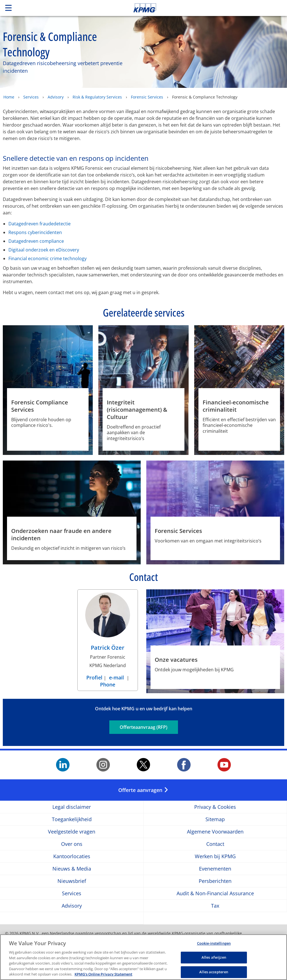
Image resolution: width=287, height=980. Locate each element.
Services (31, 97)
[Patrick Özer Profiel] (108, 623)
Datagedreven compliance (36, 241)
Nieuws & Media (72, 869)
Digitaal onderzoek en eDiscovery (44, 250)
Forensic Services (147, 97)
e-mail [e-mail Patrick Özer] (116, 677)
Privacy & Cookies (215, 807)
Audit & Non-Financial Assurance (215, 893)
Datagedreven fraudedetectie (40, 224)
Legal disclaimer (72, 807)
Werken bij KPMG (215, 856)
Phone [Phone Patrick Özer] (108, 684)
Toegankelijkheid (72, 819)
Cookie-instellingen (214, 945)
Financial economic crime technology (48, 258)
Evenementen (215, 869)
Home (9, 97)
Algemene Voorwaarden (215, 832)
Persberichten (215, 881)
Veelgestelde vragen (72, 832)
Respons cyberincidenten (35, 232)
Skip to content (202, 8)
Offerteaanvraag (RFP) (143, 727)
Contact (215, 844)
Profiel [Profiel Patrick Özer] (95, 677)
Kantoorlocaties (72, 856)
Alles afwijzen (214, 959)
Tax (215, 906)
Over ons (72, 844)
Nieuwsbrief (72, 881)
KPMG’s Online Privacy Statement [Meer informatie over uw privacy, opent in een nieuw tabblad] (103, 976)
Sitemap (215, 819)
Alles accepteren (214, 973)
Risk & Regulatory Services (97, 97)
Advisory (56, 97)
